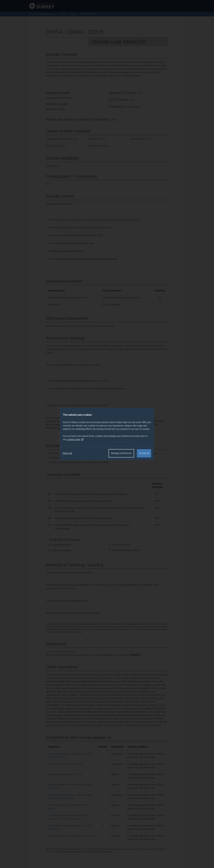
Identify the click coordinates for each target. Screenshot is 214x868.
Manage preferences (121, 453)
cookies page (75, 439)
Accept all (144, 453)
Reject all (67, 453)
